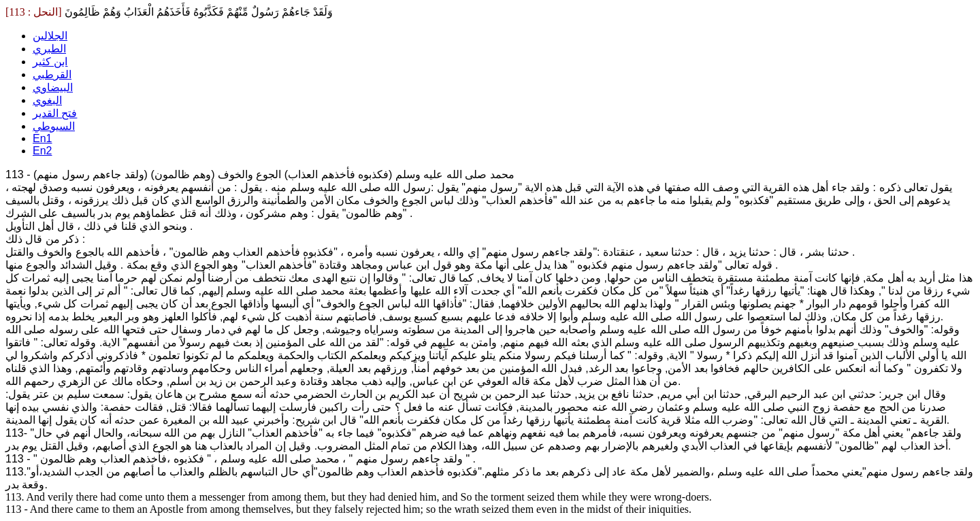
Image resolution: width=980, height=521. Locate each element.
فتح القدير (55, 113)
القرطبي (52, 74)
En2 (42, 151)
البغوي (47, 100)
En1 (42, 138)
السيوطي (54, 126)
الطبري (49, 49)
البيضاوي (53, 87)
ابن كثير (50, 62)
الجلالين (50, 36)
